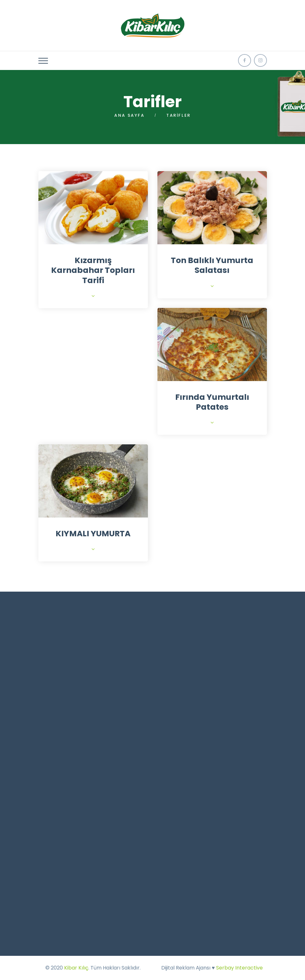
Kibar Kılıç (76, 968)
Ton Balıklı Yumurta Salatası (212, 265)
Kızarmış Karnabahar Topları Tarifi (93, 270)
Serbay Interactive (239, 968)
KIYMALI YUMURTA (93, 534)
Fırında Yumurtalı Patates (212, 402)
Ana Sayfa (129, 115)
